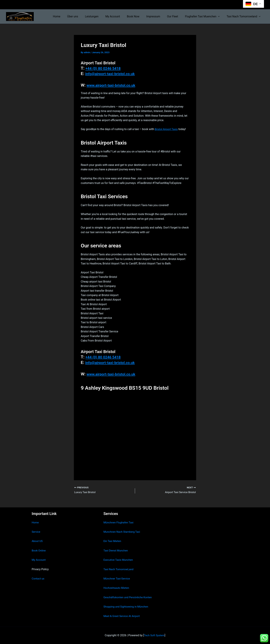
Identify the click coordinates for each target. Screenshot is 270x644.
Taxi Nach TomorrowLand (119, 569)
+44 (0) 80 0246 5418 (105, 68)
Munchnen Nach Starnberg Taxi (123, 532)
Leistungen (101, 16)
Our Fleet (176, 16)
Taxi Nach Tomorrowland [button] (244, 17)
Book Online (39, 550)
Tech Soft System (154, 635)
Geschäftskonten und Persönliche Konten (129, 597)
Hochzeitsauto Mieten (117, 588)
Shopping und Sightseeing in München (127, 607)
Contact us (38, 579)
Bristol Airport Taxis (167, 129)
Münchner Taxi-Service (117, 579)
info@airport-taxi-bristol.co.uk (113, 74)
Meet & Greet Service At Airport (123, 616)
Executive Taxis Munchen (119, 560)
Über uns (83, 16)
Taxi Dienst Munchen (116, 550)
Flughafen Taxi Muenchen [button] (204, 17)
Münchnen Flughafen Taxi (119, 522)
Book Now (139, 16)
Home (68, 16)
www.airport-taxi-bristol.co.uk (114, 85)
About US (37, 541)
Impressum (158, 16)
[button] (220, 17)
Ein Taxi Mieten (113, 541)
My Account (120, 16)
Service (36, 532)
